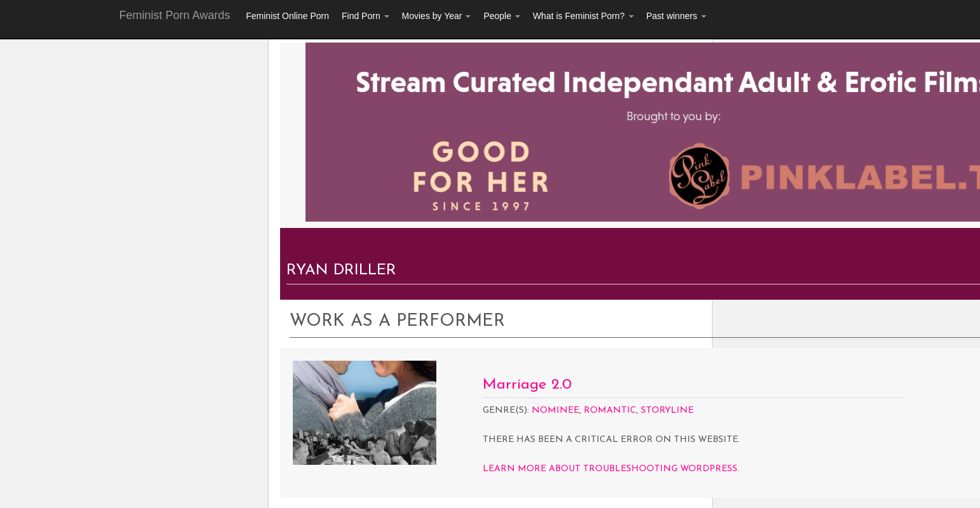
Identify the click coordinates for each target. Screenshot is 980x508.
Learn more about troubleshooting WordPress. (611, 469)
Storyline (667, 411)
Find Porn (366, 16)
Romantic (610, 411)
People (501, 16)
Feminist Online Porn (287, 16)
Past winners (676, 16)
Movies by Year (437, 16)
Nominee (555, 411)
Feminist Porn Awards (175, 15)
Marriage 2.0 (527, 385)
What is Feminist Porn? (583, 16)
